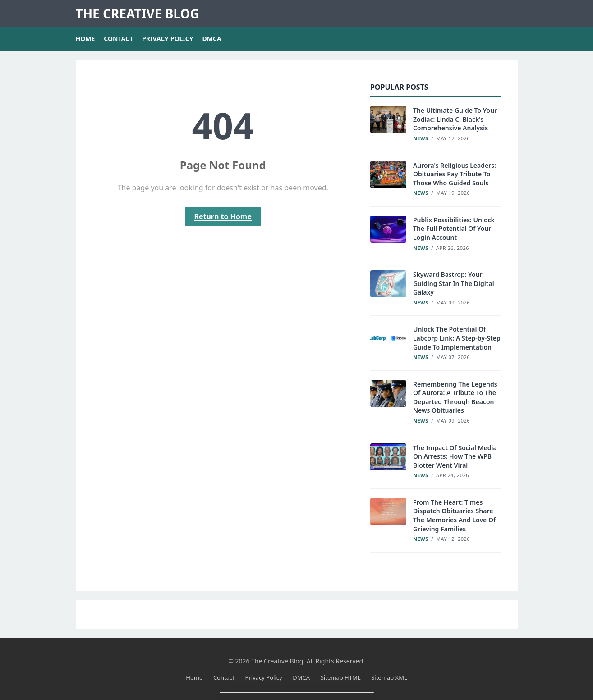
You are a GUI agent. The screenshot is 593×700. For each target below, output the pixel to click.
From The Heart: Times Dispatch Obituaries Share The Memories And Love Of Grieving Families (454, 516)
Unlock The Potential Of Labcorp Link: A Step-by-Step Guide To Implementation (457, 338)
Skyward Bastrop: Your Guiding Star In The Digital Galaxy (454, 283)
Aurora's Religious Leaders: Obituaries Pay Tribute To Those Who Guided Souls (455, 174)
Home (85, 39)
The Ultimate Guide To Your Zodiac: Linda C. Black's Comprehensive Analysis (455, 119)
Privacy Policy (168, 39)
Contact (118, 39)
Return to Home (223, 216)
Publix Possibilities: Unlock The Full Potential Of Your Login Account (454, 229)
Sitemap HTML (341, 677)
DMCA (212, 39)
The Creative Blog (138, 14)
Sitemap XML (389, 677)
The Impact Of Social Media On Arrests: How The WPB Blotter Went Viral (455, 456)
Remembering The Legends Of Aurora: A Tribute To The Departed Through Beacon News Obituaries (455, 397)
